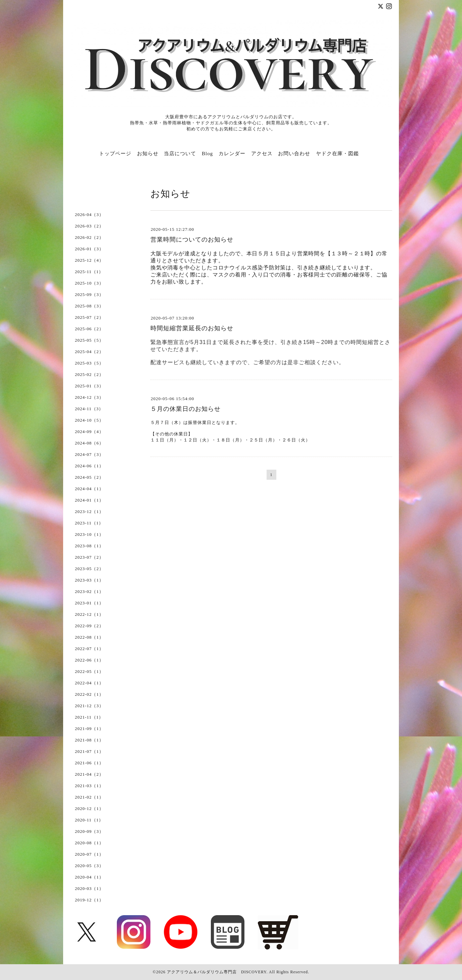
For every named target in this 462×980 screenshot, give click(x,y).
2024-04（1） (89, 489)
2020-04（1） (89, 877)
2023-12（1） (89, 512)
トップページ (115, 154)
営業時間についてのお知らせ (192, 240)
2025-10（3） (89, 283)
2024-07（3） (89, 454)
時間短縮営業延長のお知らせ (192, 328)
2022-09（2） (89, 626)
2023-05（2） (89, 569)
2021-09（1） (89, 729)
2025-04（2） (89, 352)
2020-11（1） (89, 820)
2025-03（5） (89, 363)
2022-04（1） (89, 683)
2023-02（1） (89, 591)
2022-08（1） (89, 637)
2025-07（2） (89, 317)
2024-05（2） (89, 477)
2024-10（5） (89, 420)
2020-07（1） (89, 854)
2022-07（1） (89, 649)
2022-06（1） (89, 660)
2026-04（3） (89, 215)
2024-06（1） (89, 466)
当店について (180, 154)
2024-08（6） (89, 443)
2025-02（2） (89, 374)
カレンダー (232, 154)
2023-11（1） (89, 523)
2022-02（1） (89, 694)
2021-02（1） (89, 797)
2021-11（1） (89, 717)
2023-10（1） (89, 534)
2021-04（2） (89, 774)
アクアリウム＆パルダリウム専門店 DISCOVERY (217, 972)
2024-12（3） (89, 397)
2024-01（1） (89, 500)
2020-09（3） (89, 831)
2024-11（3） (89, 409)
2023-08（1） (89, 546)
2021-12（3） (89, 706)
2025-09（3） (89, 294)
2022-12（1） (89, 614)
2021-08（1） (89, 740)
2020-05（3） (89, 866)
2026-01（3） (89, 249)
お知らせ (148, 154)
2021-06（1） (89, 763)
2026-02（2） (89, 237)
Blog (207, 154)
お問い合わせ (294, 154)
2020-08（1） (89, 843)
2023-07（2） (89, 557)
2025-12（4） (89, 260)
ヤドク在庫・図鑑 (337, 154)
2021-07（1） (89, 751)
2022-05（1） (89, 671)
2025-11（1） (89, 272)
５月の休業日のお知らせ (186, 409)
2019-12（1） (89, 900)
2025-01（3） (89, 386)
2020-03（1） (89, 888)
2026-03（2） (89, 226)
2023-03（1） (89, 580)
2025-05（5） (89, 340)
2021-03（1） (89, 786)
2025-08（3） (89, 306)
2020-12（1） (89, 808)
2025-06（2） (89, 329)
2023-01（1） (89, 603)
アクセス (262, 154)
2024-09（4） (89, 432)
